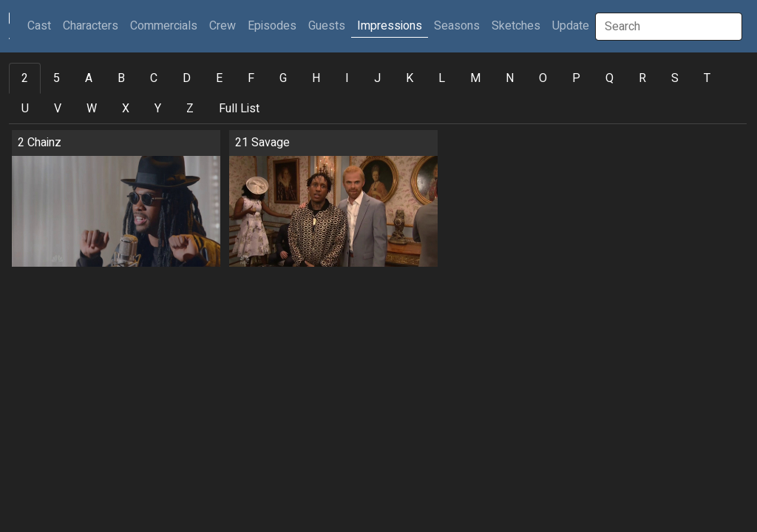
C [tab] (154, 78)
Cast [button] (42, 25)
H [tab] (316, 78)
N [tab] (510, 78)
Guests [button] (327, 26)
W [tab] (92, 109)
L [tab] (442, 78)
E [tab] (219, 78)
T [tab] (707, 78)
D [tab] (187, 78)
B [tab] (121, 78)
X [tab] (126, 109)
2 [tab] (25, 78)
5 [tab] (57, 78)
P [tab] (576, 78)
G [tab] (283, 78)
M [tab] (475, 78)
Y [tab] (158, 109)
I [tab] (347, 78)
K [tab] (410, 78)
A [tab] (89, 78)
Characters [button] (91, 26)
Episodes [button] (272, 26)
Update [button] (571, 26)
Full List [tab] (239, 109)
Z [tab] (190, 109)
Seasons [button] (457, 26)
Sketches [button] (516, 26)
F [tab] (251, 78)
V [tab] (58, 109)
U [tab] (25, 109)
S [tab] (675, 78)
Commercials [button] (164, 26)
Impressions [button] (390, 26)
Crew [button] (223, 26)
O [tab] (543, 78)
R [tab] (642, 78)
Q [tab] (610, 78)
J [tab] (377, 78)
